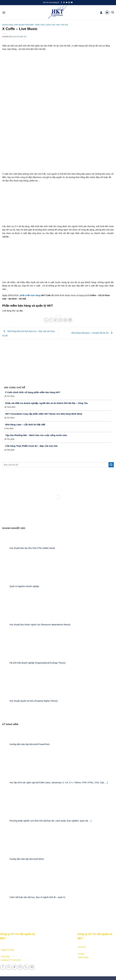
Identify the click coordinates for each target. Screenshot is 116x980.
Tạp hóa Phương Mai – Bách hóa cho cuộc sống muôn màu (36, 435)
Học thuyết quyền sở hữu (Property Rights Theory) (34, 701)
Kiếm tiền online (46, 950)
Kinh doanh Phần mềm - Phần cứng (29, 25)
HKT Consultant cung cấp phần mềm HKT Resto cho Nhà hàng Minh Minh (44, 414)
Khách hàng (8, 25)
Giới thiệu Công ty (67, 944)
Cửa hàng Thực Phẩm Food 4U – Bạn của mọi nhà (31, 446)
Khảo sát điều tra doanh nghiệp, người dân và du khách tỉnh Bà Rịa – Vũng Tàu (47, 403)
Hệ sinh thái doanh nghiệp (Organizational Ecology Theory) (38, 663)
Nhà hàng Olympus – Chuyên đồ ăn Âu (93, 333)
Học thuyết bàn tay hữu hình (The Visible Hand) (32, 548)
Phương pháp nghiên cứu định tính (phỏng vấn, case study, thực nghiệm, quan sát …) (51, 821)
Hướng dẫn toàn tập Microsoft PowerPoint (30, 744)
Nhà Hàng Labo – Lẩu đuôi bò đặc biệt (25, 425)
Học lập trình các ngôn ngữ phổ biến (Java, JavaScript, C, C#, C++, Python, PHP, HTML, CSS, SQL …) (59, 783)
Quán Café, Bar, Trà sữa (57, 25)
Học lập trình (44, 947)
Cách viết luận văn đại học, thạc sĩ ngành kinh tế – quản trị (37, 897)
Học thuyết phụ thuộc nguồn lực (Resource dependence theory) (40, 625)
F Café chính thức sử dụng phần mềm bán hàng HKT (33, 392)
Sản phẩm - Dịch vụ (48, 944)
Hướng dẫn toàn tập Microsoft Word (27, 859)
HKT (25, 37)
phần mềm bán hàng (30, 295)
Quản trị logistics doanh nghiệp (24, 586)
